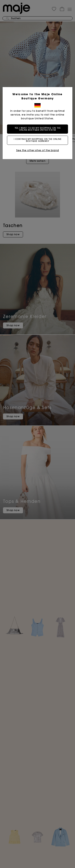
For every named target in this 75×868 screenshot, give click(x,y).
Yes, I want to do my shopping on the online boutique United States (38, 129)
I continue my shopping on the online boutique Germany (38, 140)
